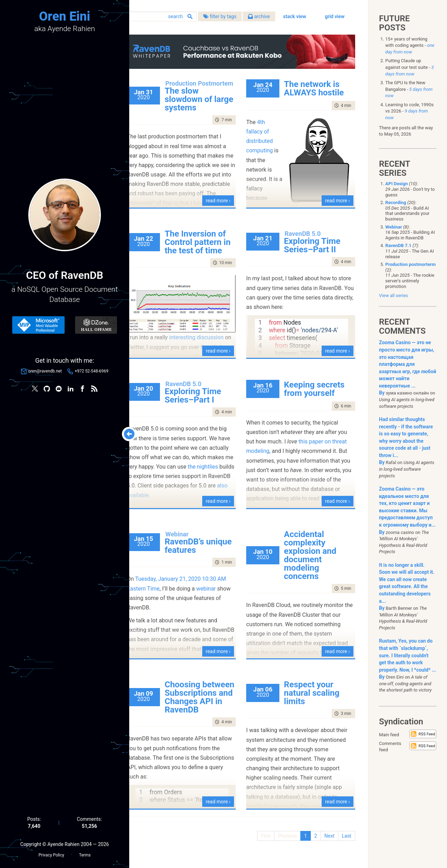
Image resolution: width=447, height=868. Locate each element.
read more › (226, 209)
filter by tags (236, 17)
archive (275, 17)
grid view (334, 28)
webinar (222, 596)
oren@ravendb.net (45, 371)
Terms (85, 854)
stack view (294, 28)
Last (346, 844)
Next (328, 844)
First (265, 844)
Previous (287, 844)
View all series (393, 295)
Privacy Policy (51, 854)
